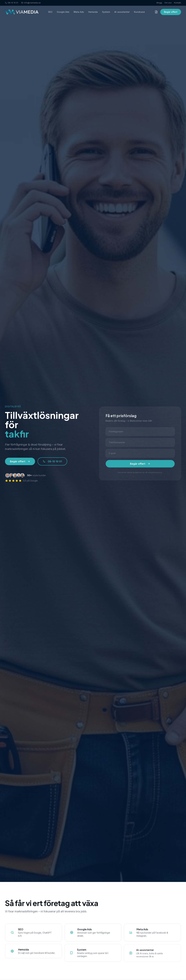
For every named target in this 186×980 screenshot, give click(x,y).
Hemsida (93, 12)
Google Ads (63, 12)
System (106, 12)
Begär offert (171, 12)
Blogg (159, 3)
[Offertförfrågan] (156, 12)
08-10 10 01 (12, 3)
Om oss (168, 3)
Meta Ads (79, 12)
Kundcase (139, 12)
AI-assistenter (122, 12)
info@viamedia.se (31, 3)
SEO (50, 12)
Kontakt (178, 3)
